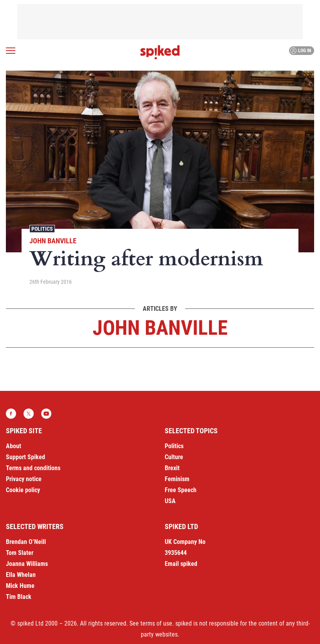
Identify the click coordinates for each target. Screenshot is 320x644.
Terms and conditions (33, 468)
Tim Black (19, 597)
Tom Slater (20, 553)
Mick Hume (20, 586)
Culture (174, 457)
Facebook (11, 414)
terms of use (156, 623)
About (14, 446)
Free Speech (181, 490)
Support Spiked (25, 457)
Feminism (177, 479)
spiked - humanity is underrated (160, 52)
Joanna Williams (27, 564)
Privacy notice (24, 479)
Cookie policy (23, 490)
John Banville (53, 241)
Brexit (172, 468)
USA (170, 501)
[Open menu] (11, 51)
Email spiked (181, 564)
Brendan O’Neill (26, 542)
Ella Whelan (21, 575)
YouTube (46, 414)
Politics (42, 229)
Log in (301, 51)
